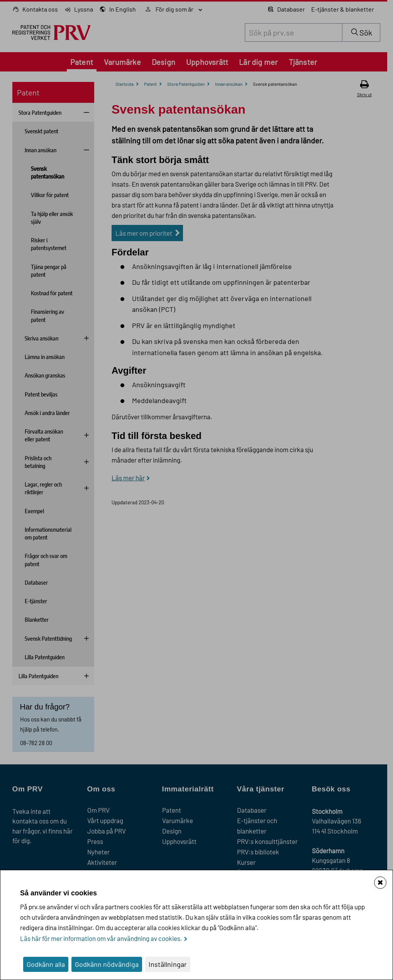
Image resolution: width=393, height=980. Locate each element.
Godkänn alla (46, 964)
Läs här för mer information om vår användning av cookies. (101, 938)
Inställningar (168, 964)
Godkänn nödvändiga (107, 964)
